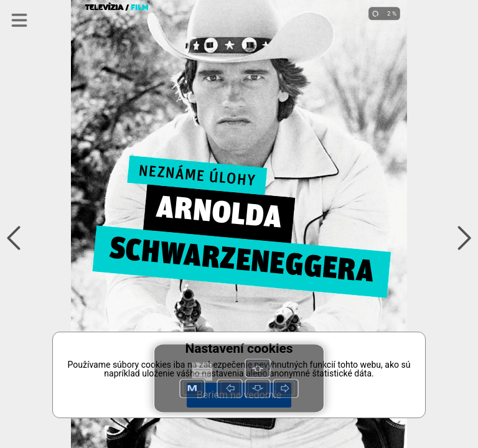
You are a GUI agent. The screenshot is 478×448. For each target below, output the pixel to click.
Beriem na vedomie (239, 395)
